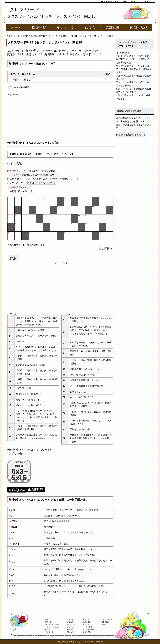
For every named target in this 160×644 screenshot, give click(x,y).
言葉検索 (113, 28)
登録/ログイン (130, 2)
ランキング (65, 28)
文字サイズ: (13, 183)
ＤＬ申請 (70, 627)
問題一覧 (39, 28)
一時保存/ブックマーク (20, 187)
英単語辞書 (87, 622)
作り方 (90, 28)
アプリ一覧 (49, 632)
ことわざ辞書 (87, 627)
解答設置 (70, 630)
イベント (70, 620)
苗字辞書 (86, 625)
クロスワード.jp (27, 10)
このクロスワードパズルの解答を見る (26, 245)
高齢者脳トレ (106, 622)
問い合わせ (71, 632)
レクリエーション (108, 620)
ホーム (16, 28)
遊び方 (104, 625)
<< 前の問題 (15, 163)
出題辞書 (86, 620)
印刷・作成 (139, 28)
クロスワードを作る (52, 627)
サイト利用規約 (88, 630)
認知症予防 (87, 632)
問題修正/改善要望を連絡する (131, 135)
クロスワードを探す (52, 625)
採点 (13, 258)
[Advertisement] (60, 118)
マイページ (148, 2)
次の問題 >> (106, 249)
